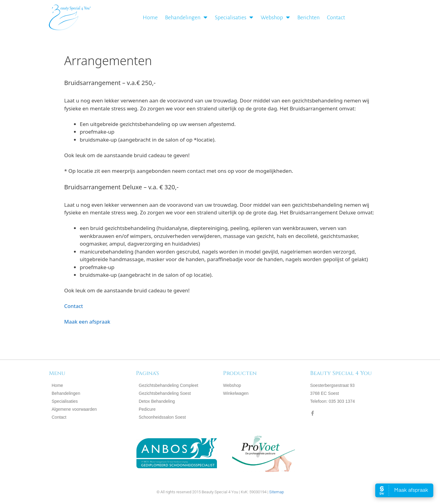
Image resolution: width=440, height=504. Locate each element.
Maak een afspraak (87, 322)
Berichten (308, 17)
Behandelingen (186, 17)
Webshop (275, 17)
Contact (336, 17)
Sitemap (277, 492)
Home (150, 17)
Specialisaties (234, 17)
